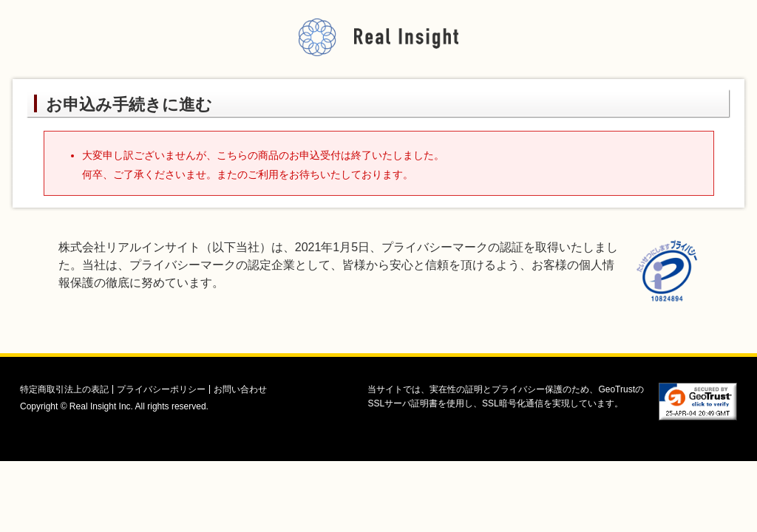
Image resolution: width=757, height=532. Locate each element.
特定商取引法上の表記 (64, 389)
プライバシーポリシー (161, 389)
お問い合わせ (240, 389)
